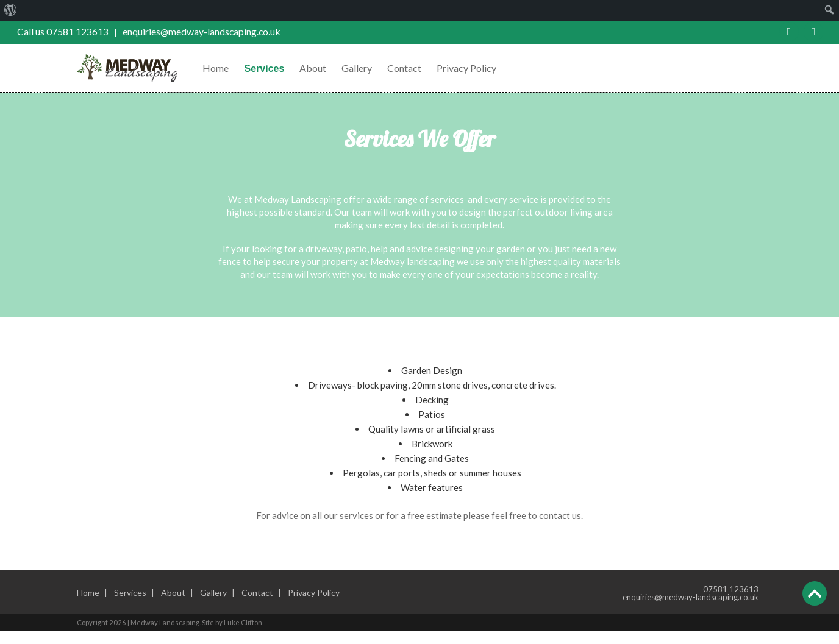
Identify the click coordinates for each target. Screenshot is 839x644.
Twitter (814, 32)
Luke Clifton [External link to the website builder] (250, 635)
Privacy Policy (474, 68)
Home (223, 68)
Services (271, 69)
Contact (412, 68)
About (320, 68)
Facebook (789, 32)
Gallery (364, 68)
